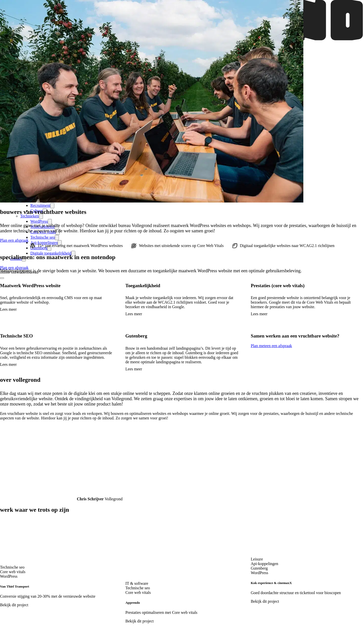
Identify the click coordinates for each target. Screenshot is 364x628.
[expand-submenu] (52, 206)
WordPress (39, 221)
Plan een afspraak (14, 268)
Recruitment (40, 205)
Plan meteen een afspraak (271, 346)
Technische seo (43, 237)
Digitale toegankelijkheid (51, 253)
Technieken (30, 216)
